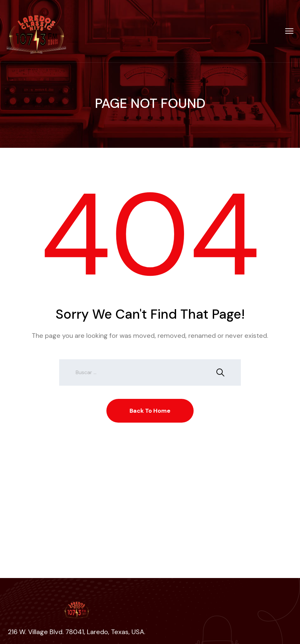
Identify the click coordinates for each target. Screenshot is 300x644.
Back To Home (150, 411)
